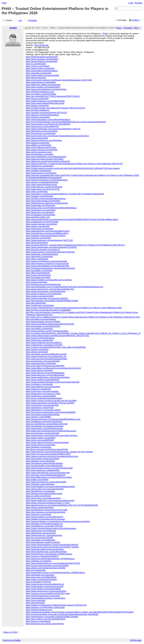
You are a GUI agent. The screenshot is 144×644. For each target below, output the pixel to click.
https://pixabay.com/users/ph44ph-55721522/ (46, 113)
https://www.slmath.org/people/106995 (43, 589)
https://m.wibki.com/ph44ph (38, 496)
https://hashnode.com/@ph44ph (40, 205)
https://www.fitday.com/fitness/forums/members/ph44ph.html (53, 368)
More (136, 28)
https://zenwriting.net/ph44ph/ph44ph (43, 415)
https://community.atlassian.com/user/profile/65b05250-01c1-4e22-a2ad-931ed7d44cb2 (66, 122)
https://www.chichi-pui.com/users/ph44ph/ (45, 489)
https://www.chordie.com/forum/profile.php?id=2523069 (51, 401)
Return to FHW (10, 632)
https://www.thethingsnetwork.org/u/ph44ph (45, 598)
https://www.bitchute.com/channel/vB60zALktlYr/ (48, 231)
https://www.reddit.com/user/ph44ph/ (42, 75)
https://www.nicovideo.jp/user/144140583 (44, 159)
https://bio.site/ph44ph (36, 303)
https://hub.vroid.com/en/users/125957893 (45, 366)
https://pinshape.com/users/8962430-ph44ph (46, 354)
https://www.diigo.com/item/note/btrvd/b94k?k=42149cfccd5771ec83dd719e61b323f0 (65, 194)
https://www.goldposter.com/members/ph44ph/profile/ (50, 501)
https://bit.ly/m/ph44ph (36, 78)
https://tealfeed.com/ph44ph (38, 447)
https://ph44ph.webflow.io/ (38, 110)
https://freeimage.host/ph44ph (39, 340)
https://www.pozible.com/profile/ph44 (42, 380)
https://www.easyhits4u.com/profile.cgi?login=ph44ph (50, 403)
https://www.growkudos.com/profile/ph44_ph (46, 356)
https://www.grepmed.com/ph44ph (41, 224)
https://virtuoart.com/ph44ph (39, 514)
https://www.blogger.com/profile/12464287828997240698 (52, 301)
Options (136, 20)
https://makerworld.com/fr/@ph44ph (42, 222)
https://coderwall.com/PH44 (38, 582)
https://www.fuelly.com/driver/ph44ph (42, 459)
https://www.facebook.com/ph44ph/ (42, 57)
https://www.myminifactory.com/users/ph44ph (46, 261)
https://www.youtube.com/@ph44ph (42, 59)
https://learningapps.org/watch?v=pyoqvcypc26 (47, 264)
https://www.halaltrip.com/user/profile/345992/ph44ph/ (50, 487)
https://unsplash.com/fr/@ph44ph (41, 94)
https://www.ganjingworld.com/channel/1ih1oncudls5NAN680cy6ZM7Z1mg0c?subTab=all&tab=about (72, 219)
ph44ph (13, 28)
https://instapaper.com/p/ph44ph (40, 215)
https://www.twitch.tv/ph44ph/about (42, 71)
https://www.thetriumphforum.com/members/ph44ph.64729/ (53, 563)
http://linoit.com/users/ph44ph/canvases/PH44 (47, 449)
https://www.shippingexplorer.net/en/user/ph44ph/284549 (52, 545)
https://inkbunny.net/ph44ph (38, 389)
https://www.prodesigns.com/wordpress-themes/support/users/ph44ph (58, 521)
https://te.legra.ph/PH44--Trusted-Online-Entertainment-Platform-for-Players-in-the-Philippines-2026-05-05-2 (75, 245)
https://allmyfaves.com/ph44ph (40, 408)
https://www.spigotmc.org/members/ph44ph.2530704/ (50, 252)
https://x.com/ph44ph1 (36, 64)
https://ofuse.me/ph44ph (37, 352)
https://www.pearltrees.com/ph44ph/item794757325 (49, 240)
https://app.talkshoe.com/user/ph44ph (43, 387)
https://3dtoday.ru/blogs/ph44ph (40, 484)
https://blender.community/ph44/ (40, 461)
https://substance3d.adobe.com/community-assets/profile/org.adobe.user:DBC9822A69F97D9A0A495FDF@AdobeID (80, 612)
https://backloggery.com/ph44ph (40, 491)
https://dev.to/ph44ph (35, 603)
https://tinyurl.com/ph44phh (38, 621)
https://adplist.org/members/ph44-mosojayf (45, 519)
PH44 (105, 34)
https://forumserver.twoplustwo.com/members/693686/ (51, 412)
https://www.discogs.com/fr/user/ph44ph (44, 187)
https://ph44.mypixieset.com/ (39, 152)
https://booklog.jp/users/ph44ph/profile (43, 284)
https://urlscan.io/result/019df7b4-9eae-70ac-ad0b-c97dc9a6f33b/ (56, 347)
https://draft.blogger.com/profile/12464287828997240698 (52, 617)
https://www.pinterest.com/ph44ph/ (41, 61)
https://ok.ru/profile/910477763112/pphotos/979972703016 (53, 96)
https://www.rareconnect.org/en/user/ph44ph (46, 591)
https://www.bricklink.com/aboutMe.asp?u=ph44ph (49, 280)
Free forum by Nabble (12, 640)
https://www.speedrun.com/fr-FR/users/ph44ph (47, 331)
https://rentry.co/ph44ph (36, 282)
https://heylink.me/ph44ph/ (38, 117)
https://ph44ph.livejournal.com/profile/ (43, 596)
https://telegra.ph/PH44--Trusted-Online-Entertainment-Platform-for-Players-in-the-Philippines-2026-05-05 (74, 164)
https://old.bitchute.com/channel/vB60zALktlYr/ (47, 233)
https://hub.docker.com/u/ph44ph (41, 133)
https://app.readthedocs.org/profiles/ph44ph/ (46, 157)
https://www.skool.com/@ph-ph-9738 (43, 189)
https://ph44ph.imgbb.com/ (38, 217)
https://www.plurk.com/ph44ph (39, 229)
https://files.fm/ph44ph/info (38, 273)
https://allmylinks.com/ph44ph (39, 257)
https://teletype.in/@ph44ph (38, 238)
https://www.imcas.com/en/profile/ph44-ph (45, 584)
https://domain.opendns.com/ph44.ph (43, 250)
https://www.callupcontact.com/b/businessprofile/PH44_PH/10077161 (57, 336)
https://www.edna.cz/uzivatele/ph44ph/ (43, 498)
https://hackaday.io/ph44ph (38, 277)
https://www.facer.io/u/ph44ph (39, 370)
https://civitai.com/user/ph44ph (40, 296)
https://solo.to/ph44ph (36, 600)
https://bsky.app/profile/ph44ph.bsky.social (45, 103)
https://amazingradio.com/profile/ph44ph (44, 466)
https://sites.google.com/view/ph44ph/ (43, 87)
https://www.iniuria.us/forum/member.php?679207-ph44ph (52, 547)
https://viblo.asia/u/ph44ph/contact (41, 185)
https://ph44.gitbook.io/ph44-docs (41, 147)
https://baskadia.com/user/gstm (40, 575)
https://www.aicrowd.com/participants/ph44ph (46, 359)
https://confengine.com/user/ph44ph (42, 405)
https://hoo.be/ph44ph (36, 570)
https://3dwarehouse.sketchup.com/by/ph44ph (47, 203)
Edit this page (136, 640)
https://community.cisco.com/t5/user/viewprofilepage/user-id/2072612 (57, 136)
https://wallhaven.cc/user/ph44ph (41, 396)
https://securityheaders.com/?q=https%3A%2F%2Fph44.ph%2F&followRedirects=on (64, 287)
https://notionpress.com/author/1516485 (44, 345)
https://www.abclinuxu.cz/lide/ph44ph (43, 470)
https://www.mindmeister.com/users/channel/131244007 (51, 247)
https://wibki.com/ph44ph (37, 480)
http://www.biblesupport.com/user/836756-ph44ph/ (49, 477)
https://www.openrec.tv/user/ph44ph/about (45, 373)
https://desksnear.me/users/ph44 (41, 533)
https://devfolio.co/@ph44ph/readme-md (44, 524)
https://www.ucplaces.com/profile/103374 (44, 517)
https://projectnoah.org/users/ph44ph (43, 433)
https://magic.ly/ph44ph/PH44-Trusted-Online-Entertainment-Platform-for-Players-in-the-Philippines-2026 (74, 308)
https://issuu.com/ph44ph (37, 99)
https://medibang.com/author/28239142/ (44, 422)
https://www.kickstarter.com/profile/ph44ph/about (48, 119)
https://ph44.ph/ (41, 45)
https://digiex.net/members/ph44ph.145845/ (46, 568)
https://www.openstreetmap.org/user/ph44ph (46, 89)
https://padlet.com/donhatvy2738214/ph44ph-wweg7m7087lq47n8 (56, 605)
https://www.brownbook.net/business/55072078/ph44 (50, 324)
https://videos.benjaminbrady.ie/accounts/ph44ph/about (51, 528)
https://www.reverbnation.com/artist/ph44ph (46, 291)
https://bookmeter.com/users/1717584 (43, 394)
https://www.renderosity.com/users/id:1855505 (47, 298)
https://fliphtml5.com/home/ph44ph (41, 131)
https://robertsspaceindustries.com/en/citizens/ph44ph (50, 268)
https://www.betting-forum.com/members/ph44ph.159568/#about (55, 573)
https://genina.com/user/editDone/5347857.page (48, 593)
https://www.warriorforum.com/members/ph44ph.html (50, 289)
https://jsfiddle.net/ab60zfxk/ (38, 171)
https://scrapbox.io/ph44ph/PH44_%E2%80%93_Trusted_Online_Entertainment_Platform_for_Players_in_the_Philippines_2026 (84, 333)
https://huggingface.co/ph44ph (40, 154)
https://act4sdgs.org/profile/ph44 (40, 540)
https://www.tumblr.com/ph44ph (40, 68)
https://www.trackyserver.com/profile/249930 (46, 482)
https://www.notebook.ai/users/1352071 (44, 343)
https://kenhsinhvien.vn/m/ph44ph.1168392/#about (49, 554)
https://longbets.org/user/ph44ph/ (41, 319)
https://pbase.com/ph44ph (38, 226)
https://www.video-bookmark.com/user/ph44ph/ (47, 442)
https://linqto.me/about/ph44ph (40, 507)
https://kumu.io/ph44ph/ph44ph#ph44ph (44, 398)
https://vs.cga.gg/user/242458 (39, 538)
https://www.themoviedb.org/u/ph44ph (43, 201)
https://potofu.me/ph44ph (37, 349)
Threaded (32, 20)
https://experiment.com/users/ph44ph (43, 361)
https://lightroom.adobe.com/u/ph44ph (43, 85)
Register (138, 3)
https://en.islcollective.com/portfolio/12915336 (47, 424)
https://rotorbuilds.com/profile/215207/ (43, 326)
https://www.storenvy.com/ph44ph (41, 173)
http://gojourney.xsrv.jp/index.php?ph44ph (45, 624)
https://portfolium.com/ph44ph (39, 384)
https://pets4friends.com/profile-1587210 (44, 526)
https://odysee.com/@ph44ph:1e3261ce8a (45, 607)
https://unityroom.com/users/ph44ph (42, 391)
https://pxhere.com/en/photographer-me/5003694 (48, 310)
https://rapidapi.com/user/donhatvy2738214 (46, 236)
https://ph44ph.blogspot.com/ (39, 610)
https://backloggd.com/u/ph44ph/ (41, 210)
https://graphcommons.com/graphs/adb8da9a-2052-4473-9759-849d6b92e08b (62, 505)
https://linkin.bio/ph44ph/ (37, 243)
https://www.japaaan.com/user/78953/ (43, 322)
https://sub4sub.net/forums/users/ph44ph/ (45, 549)
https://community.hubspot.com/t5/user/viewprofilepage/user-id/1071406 (59, 80)
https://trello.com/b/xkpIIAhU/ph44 (41, 579)
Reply (119, 28)
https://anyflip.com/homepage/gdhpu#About (46, 198)
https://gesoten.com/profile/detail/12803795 (45, 475)
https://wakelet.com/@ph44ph (39, 196)
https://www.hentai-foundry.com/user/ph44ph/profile (49, 468)
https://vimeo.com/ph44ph (38, 66)
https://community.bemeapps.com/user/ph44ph (47, 566)
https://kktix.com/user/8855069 (40, 440)
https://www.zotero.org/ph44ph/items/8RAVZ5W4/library (51, 208)
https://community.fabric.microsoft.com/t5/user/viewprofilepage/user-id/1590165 (62, 614)
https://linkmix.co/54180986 (38, 417)
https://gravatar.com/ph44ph (39, 73)
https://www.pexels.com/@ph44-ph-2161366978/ (48, 124)
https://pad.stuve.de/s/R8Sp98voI (41, 577)
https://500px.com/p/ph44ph (38, 145)
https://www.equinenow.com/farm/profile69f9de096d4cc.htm (53, 419)
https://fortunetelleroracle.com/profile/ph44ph (46, 552)
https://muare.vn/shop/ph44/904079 (42, 556)
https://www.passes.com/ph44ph (41, 438)
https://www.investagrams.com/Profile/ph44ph (47, 180)
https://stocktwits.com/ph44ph (39, 329)
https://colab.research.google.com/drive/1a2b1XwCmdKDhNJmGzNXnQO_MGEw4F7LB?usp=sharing (73, 168)
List (20, 20)
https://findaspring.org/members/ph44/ (43, 410)
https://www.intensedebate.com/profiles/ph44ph (47, 266)
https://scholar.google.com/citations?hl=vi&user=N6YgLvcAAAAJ (55, 108)
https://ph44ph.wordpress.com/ (40, 92)
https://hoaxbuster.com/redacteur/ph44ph (44, 426)
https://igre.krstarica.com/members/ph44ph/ (46, 512)
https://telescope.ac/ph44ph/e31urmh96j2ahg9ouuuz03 (51, 431)
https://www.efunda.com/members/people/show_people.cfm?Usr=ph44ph (59, 452)
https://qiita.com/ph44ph (37, 192)
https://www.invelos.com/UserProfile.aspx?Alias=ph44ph (51, 435)
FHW (4, 3)
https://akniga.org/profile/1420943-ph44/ (44, 494)
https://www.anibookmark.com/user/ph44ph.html (48, 473)
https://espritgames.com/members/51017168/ (46, 510)
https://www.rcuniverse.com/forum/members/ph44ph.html (52, 456)
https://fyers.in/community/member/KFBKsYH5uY (48, 454)
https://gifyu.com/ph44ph (37, 259)
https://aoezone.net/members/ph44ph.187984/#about (50, 559)
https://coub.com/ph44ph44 (38, 275)
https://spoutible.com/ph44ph (39, 271)
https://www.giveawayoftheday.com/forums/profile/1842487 (53, 382)
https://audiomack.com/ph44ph (40, 305)
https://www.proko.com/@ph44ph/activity (44, 428)
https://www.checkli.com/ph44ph (40, 445)
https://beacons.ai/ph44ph (38, 143)
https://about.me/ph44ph (37, 138)
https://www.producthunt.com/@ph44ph (44, 140)
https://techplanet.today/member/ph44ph (44, 463)
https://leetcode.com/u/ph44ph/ (40, 212)
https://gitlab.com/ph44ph (37, 106)
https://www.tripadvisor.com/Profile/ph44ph (45, 101)
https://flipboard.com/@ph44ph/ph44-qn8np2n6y (48, 161)
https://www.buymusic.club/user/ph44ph (44, 535)
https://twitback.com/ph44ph (39, 561)
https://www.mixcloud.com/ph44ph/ (42, 150)
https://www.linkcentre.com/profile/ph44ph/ (45, 375)
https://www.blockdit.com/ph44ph (41, 363)
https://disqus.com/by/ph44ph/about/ (42, 115)
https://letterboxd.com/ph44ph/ (40, 166)
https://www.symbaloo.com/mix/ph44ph (44, 294)
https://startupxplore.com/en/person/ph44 (44, 586)
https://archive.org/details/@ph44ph (42, 182)
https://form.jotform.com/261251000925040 (45, 619)
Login (131, 3)
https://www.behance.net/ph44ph (41, 82)
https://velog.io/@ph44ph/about (40, 338)
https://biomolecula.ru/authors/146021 (43, 542)
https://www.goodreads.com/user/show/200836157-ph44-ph (53, 129)
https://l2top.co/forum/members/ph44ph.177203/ (48, 503)
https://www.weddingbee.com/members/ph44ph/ (48, 377)
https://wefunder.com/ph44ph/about (42, 254)
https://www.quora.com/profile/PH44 (42, 126)
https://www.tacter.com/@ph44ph (41, 531)
